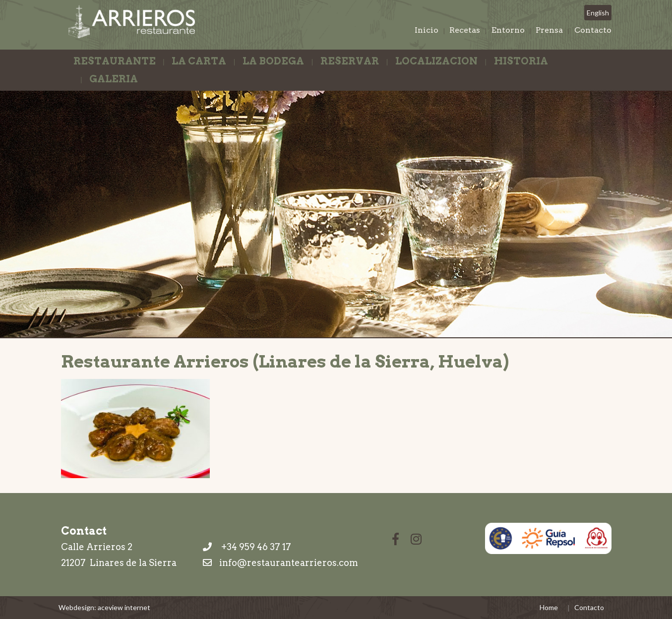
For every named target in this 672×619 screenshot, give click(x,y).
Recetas (465, 30)
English (598, 13)
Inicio (427, 30)
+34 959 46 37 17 (247, 547)
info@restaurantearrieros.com (289, 563)
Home (549, 607)
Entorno (508, 30)
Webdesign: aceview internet (104, 607)
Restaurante (115, 61)
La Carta (199, 61)
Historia (521, 61)
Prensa (549, 30)
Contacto (593, 30)
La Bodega (273, 61)
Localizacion (436, 61)
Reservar (350, 61)
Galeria (114, 79)
